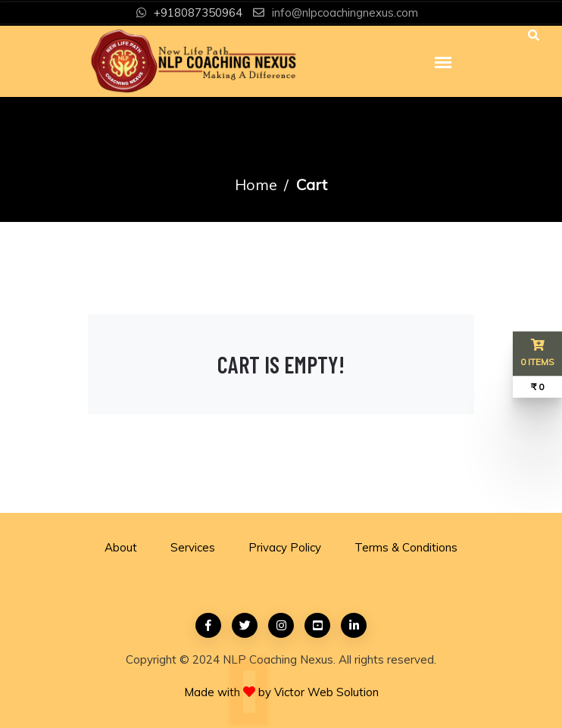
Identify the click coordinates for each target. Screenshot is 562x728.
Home (256, 184)
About (121, 547)
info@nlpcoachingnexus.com (345, 12)
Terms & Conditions (406, 547)
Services (193, 547)
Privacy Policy (285, 547)
